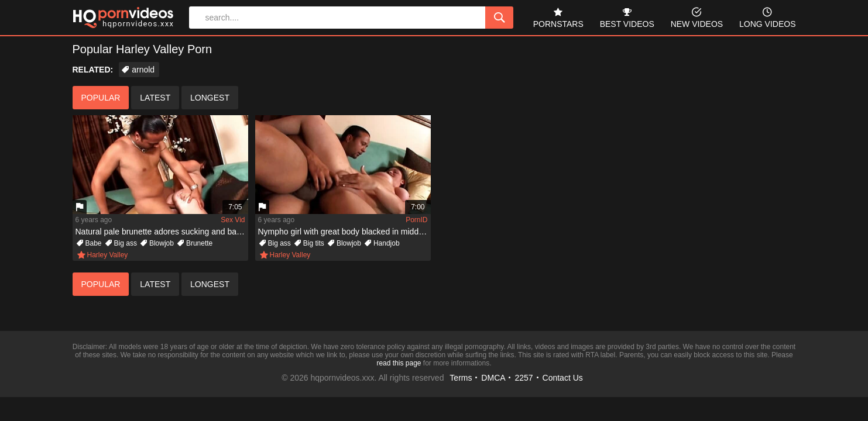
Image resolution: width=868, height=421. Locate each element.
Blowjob (162, 243)
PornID (416, 220)
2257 (524, 378)
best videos (627, 17)
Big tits (314, 243)
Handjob (387, 243)
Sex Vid (233, 220)
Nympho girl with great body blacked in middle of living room (344, 232)
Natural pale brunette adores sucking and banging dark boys (162, 232)
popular (101, 98)
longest (210, 98)
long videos (767, 17)
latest (155, 98)
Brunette (199, 243)
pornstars (558, 17)
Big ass (126, 243)
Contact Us (563, 378)
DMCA (493, 378)
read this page (399, 363)
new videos (697, 17)
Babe (94, 243)
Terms (461, 378)
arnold (143, 70)
